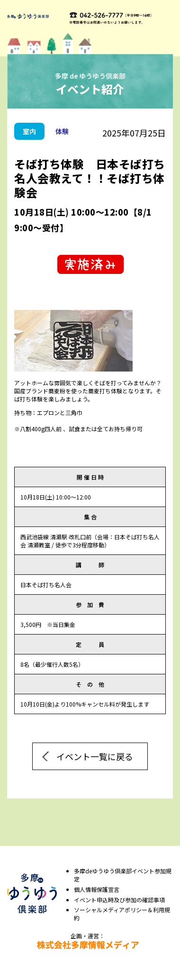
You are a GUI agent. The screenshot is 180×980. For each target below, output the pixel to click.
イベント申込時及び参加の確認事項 (119, 900)
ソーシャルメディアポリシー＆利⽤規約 (122, 914)
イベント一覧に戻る (95, 756)
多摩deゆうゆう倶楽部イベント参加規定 (123, 875)
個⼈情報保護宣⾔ (97, 889)
